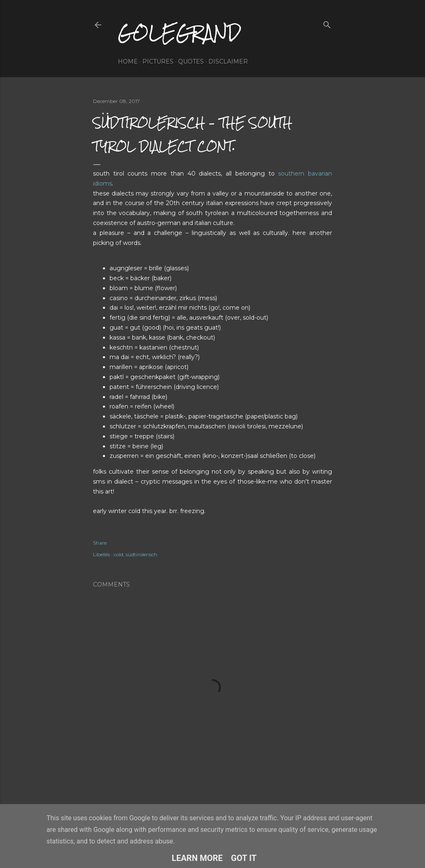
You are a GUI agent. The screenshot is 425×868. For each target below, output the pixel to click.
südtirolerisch (142, 554)
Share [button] (100, 543)
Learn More (197, 858)
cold (118, 554)
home (128, 61)
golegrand (179, 33)
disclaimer (228, 61)
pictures (158, 61)
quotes (191, 61)
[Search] (327, 23)
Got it (244, 858)
